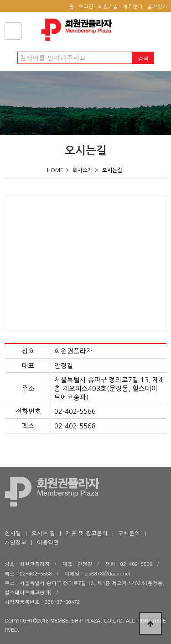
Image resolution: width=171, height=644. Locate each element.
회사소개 (83, 170)
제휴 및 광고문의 (87, 533)
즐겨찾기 (157, 6)
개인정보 (16, 542)
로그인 (86, 6)
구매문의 (129, 533)
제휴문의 (133, 6)
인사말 (13, 533)
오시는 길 (43, 533)
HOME (55, 170)
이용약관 (48, 542)
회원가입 (108, 6)
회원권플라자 (79, 30)
